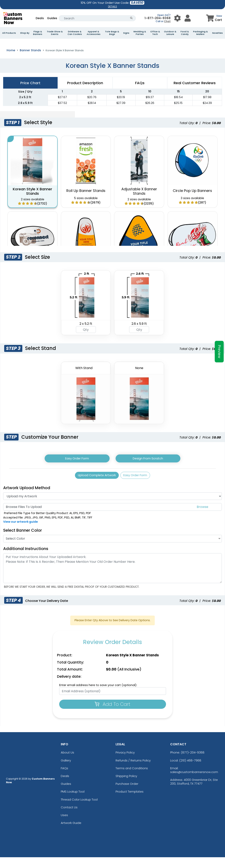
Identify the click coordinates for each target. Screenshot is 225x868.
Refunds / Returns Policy (133, 771)
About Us (67, 763)
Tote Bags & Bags (112, 33)
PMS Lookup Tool (73, 802)
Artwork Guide (71, 834)
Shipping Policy (126, 787)
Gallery (66, 771)
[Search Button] (131, 18)
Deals (40, 18)
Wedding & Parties (140, 33)
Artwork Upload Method (27, 498)
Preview (219, 352)
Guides (52, 18)
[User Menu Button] (177, 18)
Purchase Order (127, 794)
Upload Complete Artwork (95, 485)
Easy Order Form (77, 467)
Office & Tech (155, 33)
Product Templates (130, 802)
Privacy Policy (125, 763)
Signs (126, 33)
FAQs (64, 779)
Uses (64, 826)
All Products (9, 33)
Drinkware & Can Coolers (75, 33)
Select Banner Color (23, 541)
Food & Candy (185, 33)
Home (11, 59)
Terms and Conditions (132, 779)
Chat (167, 21)
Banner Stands (30, 59)
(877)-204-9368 (193, 763)
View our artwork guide (21, 532)
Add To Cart (112, 715)
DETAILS (112, 6)
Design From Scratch (148, 467)
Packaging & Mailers (200, 33)
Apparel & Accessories (94, 33)
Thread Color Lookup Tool (79, 810)
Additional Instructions (26, 559)
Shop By (25, 33)
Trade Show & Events (55, 33)
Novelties (218, 33)
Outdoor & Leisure (170, 33)
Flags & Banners (38, 33)
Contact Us (69, 818)
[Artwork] (112, 507)
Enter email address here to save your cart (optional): (98, 696)
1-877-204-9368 (158, 18)
